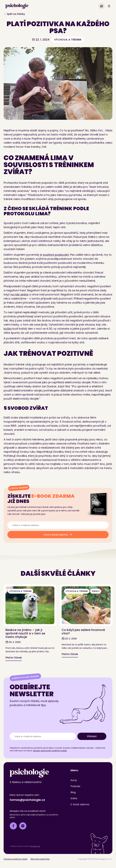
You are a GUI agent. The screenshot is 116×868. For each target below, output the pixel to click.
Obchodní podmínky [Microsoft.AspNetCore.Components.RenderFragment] (40, 859)
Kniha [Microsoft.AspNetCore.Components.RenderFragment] (74, 798)
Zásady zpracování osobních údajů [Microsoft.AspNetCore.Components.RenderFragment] (50, 751)
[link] (17, 6)
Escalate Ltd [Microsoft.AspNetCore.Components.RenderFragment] (35, 846)
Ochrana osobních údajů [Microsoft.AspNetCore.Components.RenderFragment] (15, 859)
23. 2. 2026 (69, 639)
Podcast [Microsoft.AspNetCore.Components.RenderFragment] (75, 786)
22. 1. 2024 (41, 40)
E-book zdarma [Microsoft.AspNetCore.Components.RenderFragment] (80, 804)
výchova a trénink (68, 40)
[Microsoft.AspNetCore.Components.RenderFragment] (101, 6)
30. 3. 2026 (13, 642)
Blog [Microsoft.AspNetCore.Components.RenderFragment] (73, 792)
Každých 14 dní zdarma (25, 677)
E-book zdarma (19, 488)
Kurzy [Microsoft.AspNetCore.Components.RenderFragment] (74, 780)
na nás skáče (19, 294)
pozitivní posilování (56, 255)
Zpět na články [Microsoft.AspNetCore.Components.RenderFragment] (14, 14)
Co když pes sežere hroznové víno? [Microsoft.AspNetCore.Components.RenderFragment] (83, 632)
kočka (8, 329)
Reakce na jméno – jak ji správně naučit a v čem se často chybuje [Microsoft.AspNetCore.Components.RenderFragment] (25, 633)
